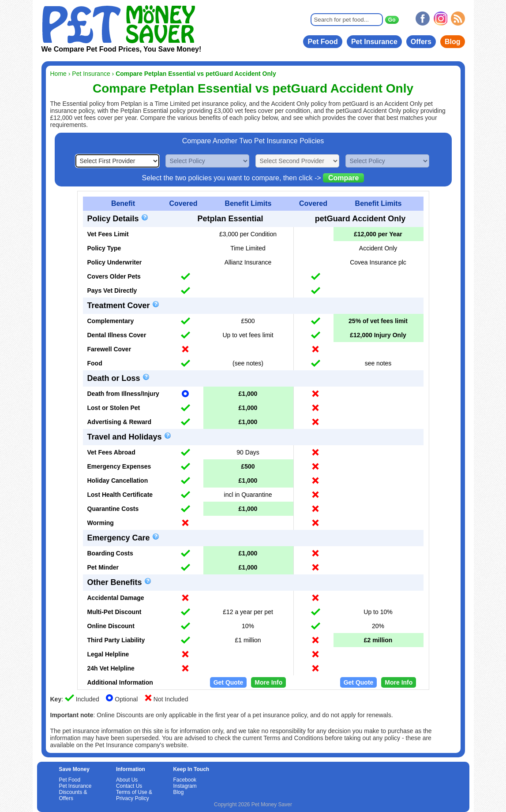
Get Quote (229, 682)
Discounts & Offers (73, 795)
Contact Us (129, 786)
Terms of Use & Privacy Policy (134, 795)
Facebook (185, 780)
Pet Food (322, 42)
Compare (343, 178)
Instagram (185, 786)
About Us (127, 780)
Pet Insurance (374, 42)
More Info (268, 682)
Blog (453, 42)
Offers (421, 42)
